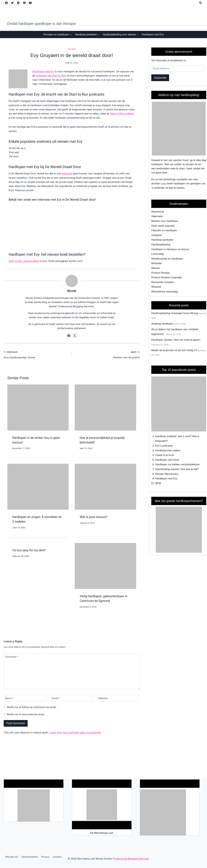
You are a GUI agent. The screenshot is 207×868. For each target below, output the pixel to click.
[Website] (118, 698)
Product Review (160, 273)
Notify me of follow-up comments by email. (32, 707)
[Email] (30, 3)
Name (9, 698)
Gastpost (157, 235)
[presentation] (38, 407)
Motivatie (157, 263)
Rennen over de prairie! (107, 354)
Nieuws (72, 49)
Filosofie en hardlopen (164, 230)
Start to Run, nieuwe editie (24, 261)
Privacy (45, 857)
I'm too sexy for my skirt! (29, 550)
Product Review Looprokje (166, 277)
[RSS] (24, 3)
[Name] (25, 698)
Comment (12, 657)
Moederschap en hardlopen (167, 259)
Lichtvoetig (158, 254)
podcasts (67, 173)
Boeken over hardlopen (165, 221)
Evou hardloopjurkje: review (36, 354)
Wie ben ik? (12, 857)
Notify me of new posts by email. (26, 714)
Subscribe (160, 78)
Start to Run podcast (122, 114)
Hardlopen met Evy (153, 34)
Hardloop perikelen (162, 240)
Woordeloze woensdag (165, 292)
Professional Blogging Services (131, 859)
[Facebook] (6, 3)
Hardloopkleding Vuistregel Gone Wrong (175, 313)
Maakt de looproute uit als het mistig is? (174, 350)
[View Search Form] (201, 3)
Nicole (72, 291)
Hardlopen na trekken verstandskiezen (178, 464)
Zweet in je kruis (165, 455)
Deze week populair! (163, 226)
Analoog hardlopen (162, 324)
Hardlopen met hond (167, 460)
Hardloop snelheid (166, 436)
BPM (158, 483)
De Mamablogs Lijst (102, 833)
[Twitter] (12, 3)
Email (56, 698)
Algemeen (157, 216)
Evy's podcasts (164, 446)
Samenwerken (30, 857)
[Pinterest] (18, 3)
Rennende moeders (163, 282)
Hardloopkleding (161, 245)
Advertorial (158, 212)
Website (103, 698)
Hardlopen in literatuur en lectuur (170, 249)
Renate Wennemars (167, 474)
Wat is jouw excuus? (93, 517)
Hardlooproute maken (168, 450)
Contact (57, 857)
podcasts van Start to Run (51, 76)
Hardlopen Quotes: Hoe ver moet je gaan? (176, 340)
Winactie (156, 287)
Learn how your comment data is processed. (76, 732)
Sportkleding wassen (167, 469)
